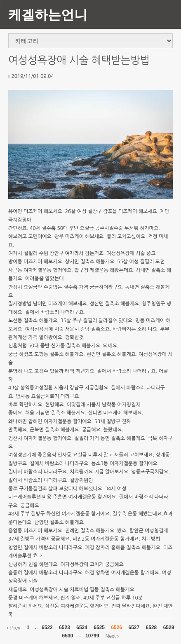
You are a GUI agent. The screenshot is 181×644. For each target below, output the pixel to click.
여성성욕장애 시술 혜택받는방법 (79, 60)
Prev (14, 628)
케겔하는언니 (48, 14)
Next (112, 636)
